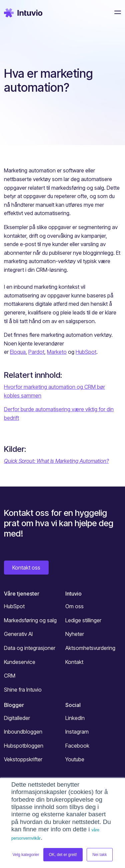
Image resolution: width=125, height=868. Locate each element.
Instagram (77, 732)
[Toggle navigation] (116, 12)
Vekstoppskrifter (23, 759)
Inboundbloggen (23, 732)
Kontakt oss (26, 568)
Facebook (77, 746)
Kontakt (74, 662)
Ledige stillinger (83, 620)
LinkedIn (75, 718)
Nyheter (75, 634)
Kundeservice (20, 662)
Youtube (75, 759)
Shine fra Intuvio (23, 690)
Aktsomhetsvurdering (90, 648)
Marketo (57, 352)
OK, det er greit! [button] (63, 855)
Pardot (36, 352)
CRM (10, 676)
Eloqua (18, 352)
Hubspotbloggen (24, 746)
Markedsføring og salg (30, 620)
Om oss (74, 606)
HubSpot (86, 352)
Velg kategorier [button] (26, 855)
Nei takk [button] (99, 855)
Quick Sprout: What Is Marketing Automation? (56, 461)
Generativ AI (18, 634)
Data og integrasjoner (30, 648)
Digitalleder (17, 718)
